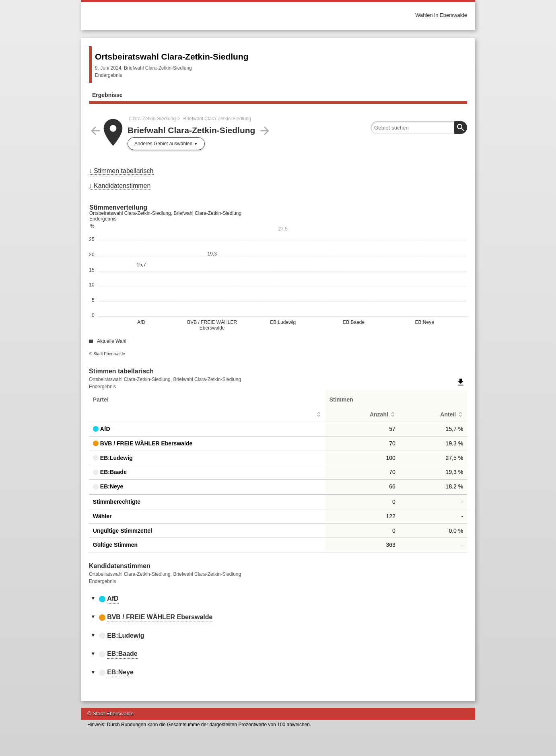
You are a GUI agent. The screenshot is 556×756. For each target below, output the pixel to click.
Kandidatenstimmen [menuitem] (122, 186)
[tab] (278, 599)
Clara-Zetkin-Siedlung (152, 119)
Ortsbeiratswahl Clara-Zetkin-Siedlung (172, 57)
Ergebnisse (107, 95)
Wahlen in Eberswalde (441, 15)
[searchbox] (419, 128)
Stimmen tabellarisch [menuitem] (124, 171)
